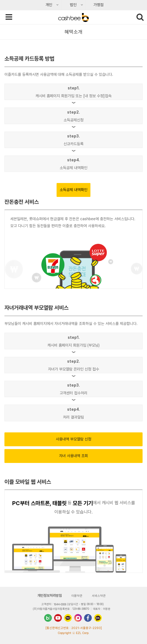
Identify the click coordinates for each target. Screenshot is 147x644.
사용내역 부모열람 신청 (73, 439)
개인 (45, 6)
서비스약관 (99, 596)
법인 (70, 6)
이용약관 (77, 596)
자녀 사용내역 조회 (73, 456)
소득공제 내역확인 (73, 190)
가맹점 (98, 5)
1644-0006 (60, 604)
